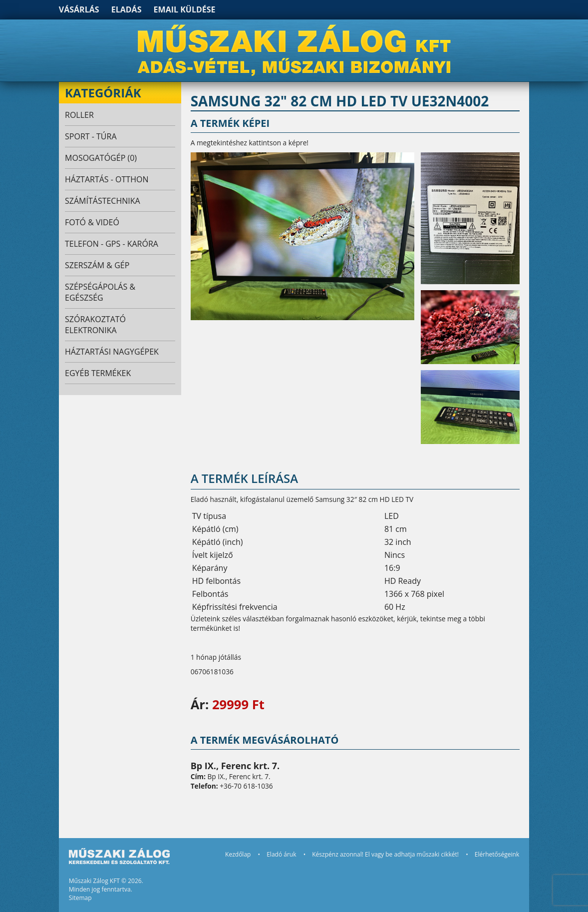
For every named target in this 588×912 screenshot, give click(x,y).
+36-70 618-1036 (246, 786)
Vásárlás (79, 9)
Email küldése (185, 9)
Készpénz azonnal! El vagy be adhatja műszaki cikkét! (385, 854)
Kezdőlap (238, 854)
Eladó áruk (281, 854)
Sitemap (80, 898)
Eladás (127, 9)
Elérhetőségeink (497, 854)
